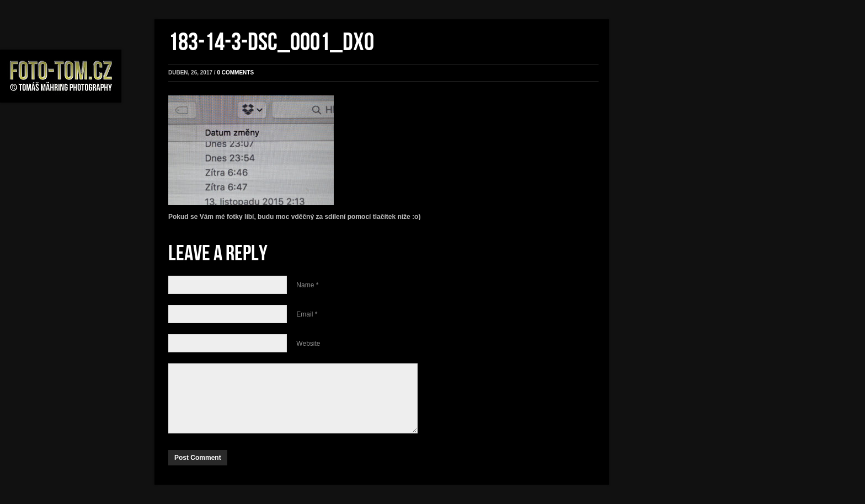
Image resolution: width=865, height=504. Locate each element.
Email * (307, 314)
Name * (307, 285)
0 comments (235, 73)
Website (308, 344)
